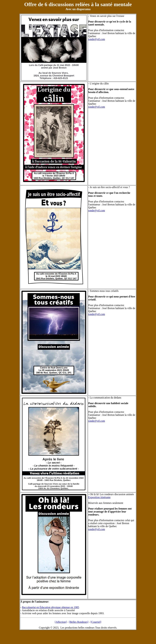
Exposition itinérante (99, 497)
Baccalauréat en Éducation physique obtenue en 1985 (50, 607)
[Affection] (61, 622)
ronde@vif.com (97, 39)
